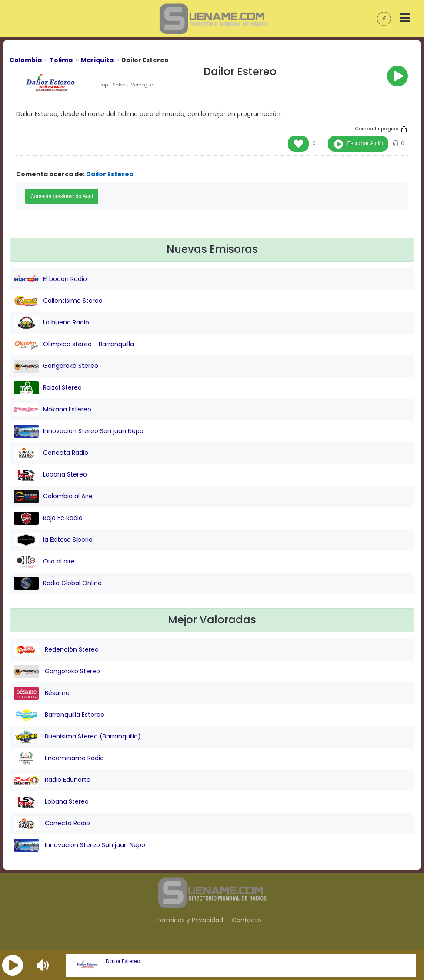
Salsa (119, 85)
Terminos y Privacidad (190, 920)
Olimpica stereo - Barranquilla (74, 344)
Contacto (247, 920)
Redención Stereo (56, 650)
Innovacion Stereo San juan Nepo (79, 431)
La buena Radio (52, 323)
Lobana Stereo (50, 475)
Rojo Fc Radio (48, 518)
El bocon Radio (50, 279)
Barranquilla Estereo (59, 715)
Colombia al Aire (53, 497)
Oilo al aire (44, 562)
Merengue (142, 85)
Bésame (42, 693)
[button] (13, 965)
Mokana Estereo (53, 410)
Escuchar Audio (365, 143)
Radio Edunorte (52, 780)
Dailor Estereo (123, 961)
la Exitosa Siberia (53, 540)
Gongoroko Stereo (56, 366)
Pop (104, 85)
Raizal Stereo (48, 388)
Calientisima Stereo (58, 301)
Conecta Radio (51, 453)
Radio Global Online (58, 583)
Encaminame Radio (59, 758)
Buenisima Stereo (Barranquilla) (77, 737)
